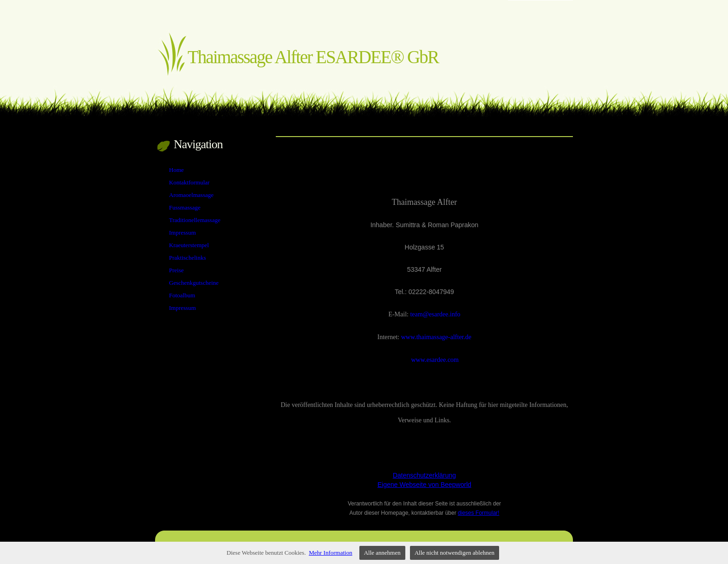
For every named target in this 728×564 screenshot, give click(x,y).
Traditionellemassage (195, 220)
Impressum (182, 233)
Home (176, 170)
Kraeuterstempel (189, 245)
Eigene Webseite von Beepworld (424, 485)
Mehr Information (331, 553)
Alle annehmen (382, 553)
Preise (176, 270)
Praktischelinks (187, 258)
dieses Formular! (478, 513)
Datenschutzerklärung (424, 475)
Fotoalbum (182, 295)
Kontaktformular (189, 182)
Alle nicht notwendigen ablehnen (455, 553)
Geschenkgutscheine (194, 283)
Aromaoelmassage (191, 195)
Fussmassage (185, 207)
